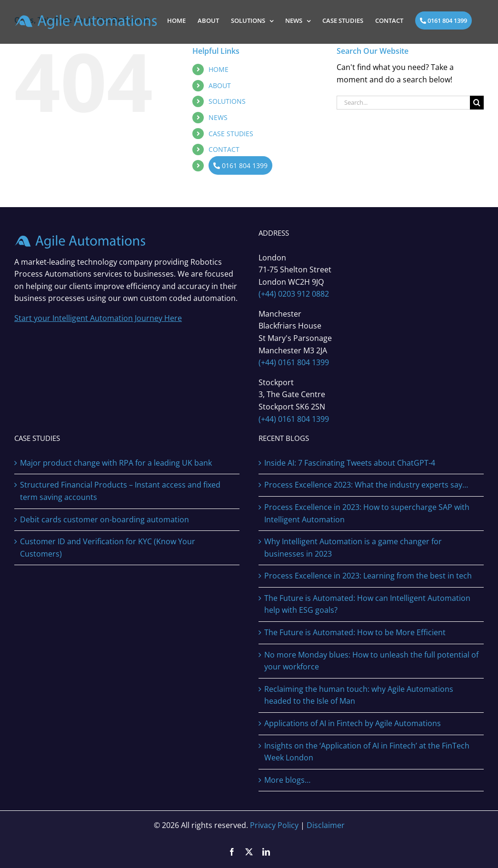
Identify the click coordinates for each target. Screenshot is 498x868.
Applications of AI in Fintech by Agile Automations (353, 723)
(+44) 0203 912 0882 (294, 294)
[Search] (477, 103)
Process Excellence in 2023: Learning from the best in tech (368, 576)
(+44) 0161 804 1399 (294, 362)
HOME (219, 69)
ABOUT (220, 85)
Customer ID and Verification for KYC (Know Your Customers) (108, 548)
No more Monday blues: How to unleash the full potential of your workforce (371, 661)
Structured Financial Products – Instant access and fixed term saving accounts (120, 491)
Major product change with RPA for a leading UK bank (116, 463)
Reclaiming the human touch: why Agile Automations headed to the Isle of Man (359, 695)
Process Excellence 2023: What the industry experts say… (366, 485)
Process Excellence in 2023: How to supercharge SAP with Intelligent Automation (367, 513)
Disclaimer (326, 825)
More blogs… (287, 780)
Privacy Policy (274, 825)
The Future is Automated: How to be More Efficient (355, 632)
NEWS (218, 117)
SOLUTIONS (227, 101)
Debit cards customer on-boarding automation (105, 519)
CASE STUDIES (231, 134)
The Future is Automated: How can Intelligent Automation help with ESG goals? (367, 604)
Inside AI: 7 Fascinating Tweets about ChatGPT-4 (350, 463)
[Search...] (403, 103)
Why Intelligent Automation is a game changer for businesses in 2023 (353, 548)
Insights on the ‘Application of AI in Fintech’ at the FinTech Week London (367, 752)
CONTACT (224, 149)
